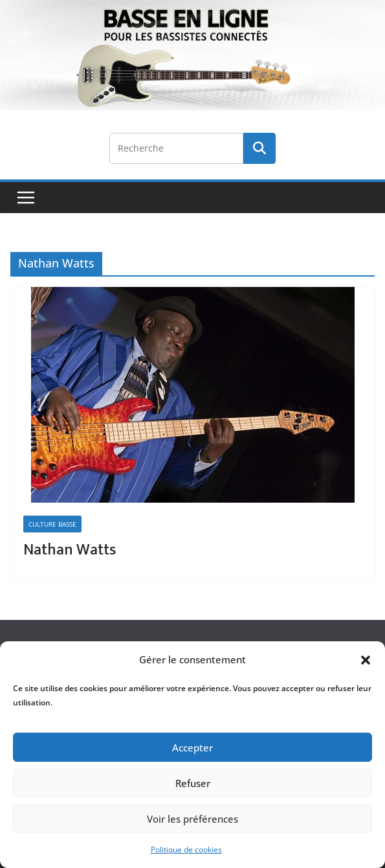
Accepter (192, 748)
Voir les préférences (192, 819)
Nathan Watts (70, 550)
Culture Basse (52, 524)
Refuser (193, 783)
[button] (366, 660)
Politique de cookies (186, 850)
